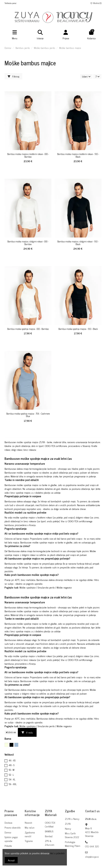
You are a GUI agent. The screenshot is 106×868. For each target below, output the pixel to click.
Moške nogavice (64, 587)
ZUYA (68, 824)
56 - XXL (13, 784)
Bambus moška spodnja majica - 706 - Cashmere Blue (28, 415)
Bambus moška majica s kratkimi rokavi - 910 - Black (78, 155)
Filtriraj (14, 76)
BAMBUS (49, 831)
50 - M (12, 770)
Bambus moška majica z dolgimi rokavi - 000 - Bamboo (28, 243)
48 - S (12, 765)
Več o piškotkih (57, 853)
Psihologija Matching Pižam (73, 844)
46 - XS (12, 760)
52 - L (11, 775)
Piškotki (8, 846)
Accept (11, 860)
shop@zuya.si (92, 857)
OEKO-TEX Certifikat (50, 824)
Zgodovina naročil (30, 834)
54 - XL (12, 779)
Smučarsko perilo (46, 587)
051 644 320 (92, 846)
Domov (8, 832)
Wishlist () (96, 3)
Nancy (68, 828)
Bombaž (49, 836)
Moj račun (30, 827)
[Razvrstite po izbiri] (86, 76)
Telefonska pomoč (11, 3)
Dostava (8, 822)
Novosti (28, 822)
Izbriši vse (11, 732)
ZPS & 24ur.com (50, 843)
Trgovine (29, 841)
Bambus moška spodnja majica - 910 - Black (78, 329)
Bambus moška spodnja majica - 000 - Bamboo (28, 329)
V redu (27, 732)
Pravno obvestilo (13, 827)
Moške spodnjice (28, 587)
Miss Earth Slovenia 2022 (72, 835)
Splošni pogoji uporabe (11, 839)
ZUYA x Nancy (72, 819)
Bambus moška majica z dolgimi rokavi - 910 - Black (78, 243)
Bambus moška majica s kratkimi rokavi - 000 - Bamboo (28, 155)
